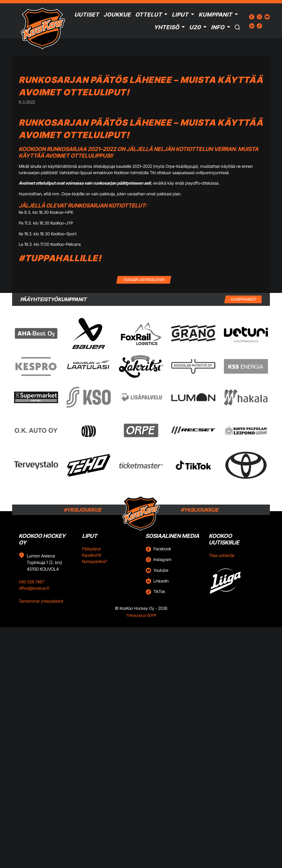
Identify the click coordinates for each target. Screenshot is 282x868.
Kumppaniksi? (95, 561)
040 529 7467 (32, 582)
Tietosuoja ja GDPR (141, 615)
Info (218, 27)
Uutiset (87, 15)
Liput (180, 15)
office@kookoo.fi (34, 588)
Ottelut (149, 15)
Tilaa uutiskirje (222, 555)
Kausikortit (92, 555)
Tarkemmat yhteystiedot (41, 601)
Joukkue (117, 15)
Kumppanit (215, 15)
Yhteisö (167, 27)
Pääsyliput (91, 549)
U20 (195, 27)
